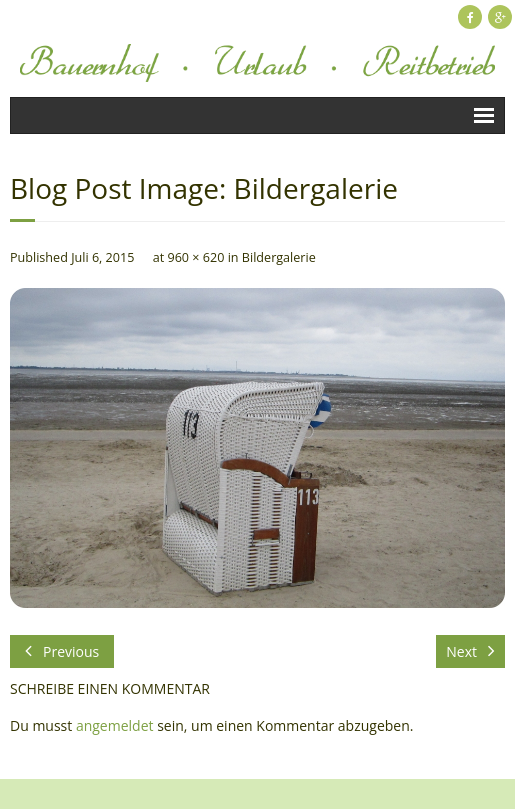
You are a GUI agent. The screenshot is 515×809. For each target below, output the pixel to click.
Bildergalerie (279, 257)
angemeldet (115, 725)
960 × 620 (195, 257)
